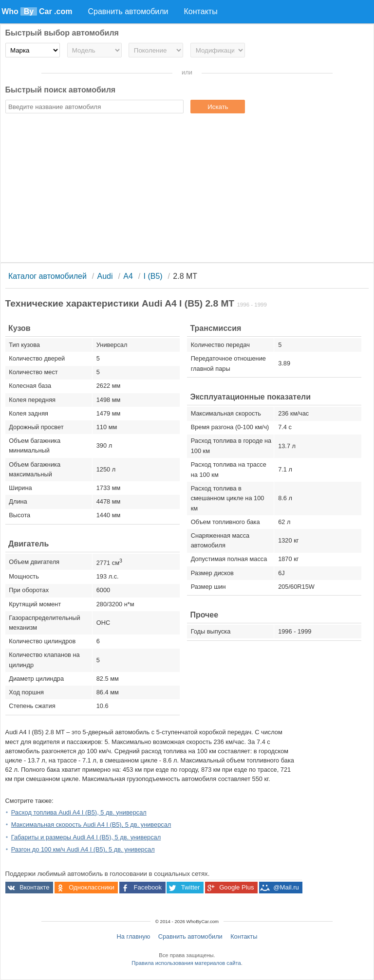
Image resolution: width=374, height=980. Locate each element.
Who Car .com (37, 11)
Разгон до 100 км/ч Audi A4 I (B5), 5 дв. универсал (83, 849)
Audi (105, 276)
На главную (134, 936)
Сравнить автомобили (190, 936)
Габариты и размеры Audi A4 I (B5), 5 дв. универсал (86, 837)
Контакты (244, 936)
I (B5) (153, 276)
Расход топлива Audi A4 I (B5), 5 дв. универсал (79, 812)
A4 (128, 276)
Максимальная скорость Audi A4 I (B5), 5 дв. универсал (91, 825)
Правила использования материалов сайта (186, 963)
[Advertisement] (187, 189)
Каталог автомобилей (47, 276)
